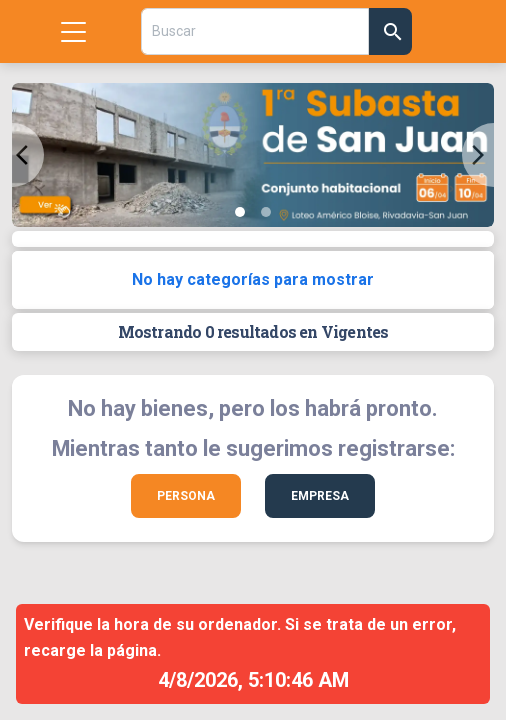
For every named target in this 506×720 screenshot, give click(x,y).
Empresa (320, 496)
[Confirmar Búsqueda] (391, 31)
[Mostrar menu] (73, 31)
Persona (186, 496)
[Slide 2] (266, 212)
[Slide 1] (240, 212)
